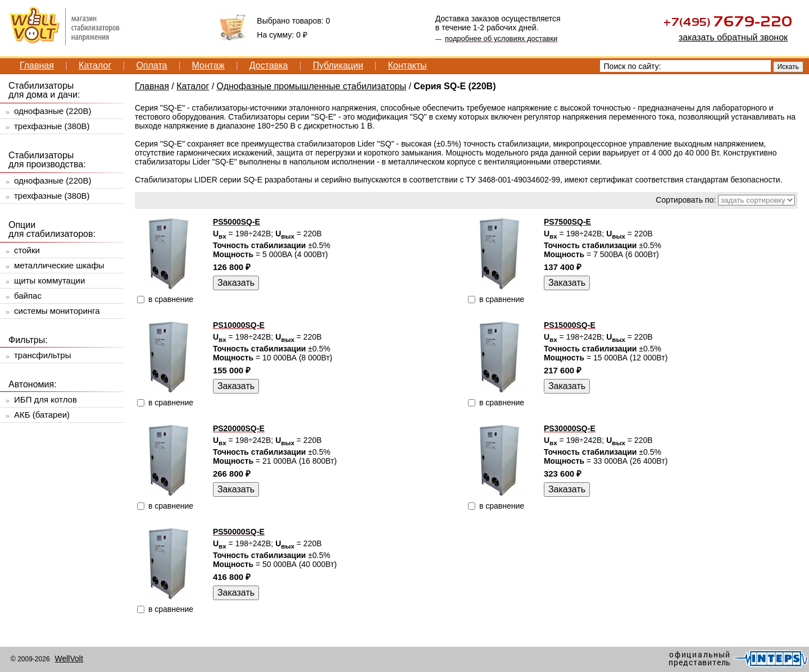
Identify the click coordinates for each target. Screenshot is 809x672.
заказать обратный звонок (733, 37)
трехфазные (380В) (52, 126)
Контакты (407, 65)
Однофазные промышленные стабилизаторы (312, 86)
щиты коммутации (49, 280)
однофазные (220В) (53, 111)
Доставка (269, 65)
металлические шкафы (59, 265)
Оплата (151, 65)
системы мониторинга (57, 311)
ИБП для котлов (46, 399)
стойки (27, 250)
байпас (28, 296)
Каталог (95, 65)
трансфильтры (42, 355)
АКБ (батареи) (42, 415)
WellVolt (69, 659)
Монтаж (208, 65)
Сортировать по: (686, 200)
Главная (37, 65)
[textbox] (685, 66)
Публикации (338, 65)
